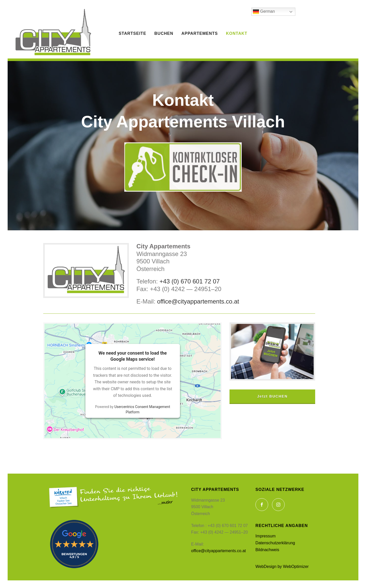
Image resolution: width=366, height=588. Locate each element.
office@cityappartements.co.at (198, 301)
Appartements (200, 33)
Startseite (132, 33)
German (264, 12)
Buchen (164, 33)
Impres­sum (265, 536)
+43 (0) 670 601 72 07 (189, 281)
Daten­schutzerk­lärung (275, 543)
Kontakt (237, 33)
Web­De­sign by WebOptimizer (282, 567)
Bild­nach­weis (267, 550)
